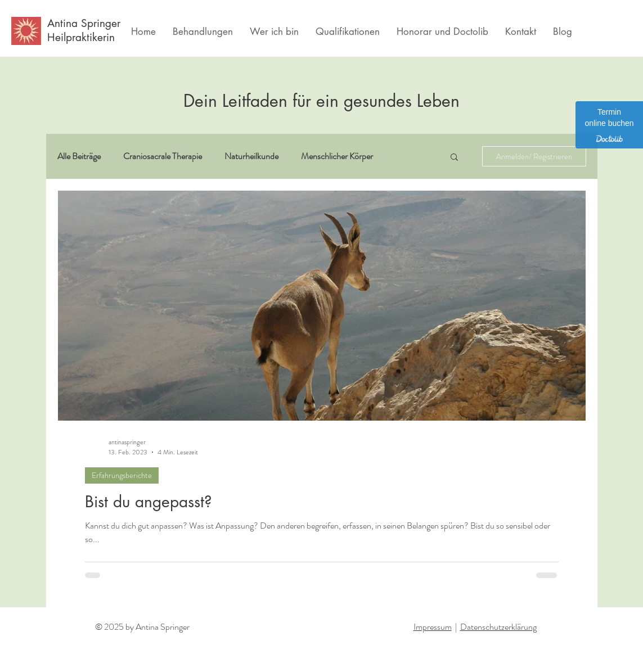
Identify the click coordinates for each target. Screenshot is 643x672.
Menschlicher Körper (337, 156)
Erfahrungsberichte (122, 475)
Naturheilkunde (251, 156)
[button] (454, 158)
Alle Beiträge (79, 156)
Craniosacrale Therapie (163, 156)
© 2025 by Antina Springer (142, 627)
